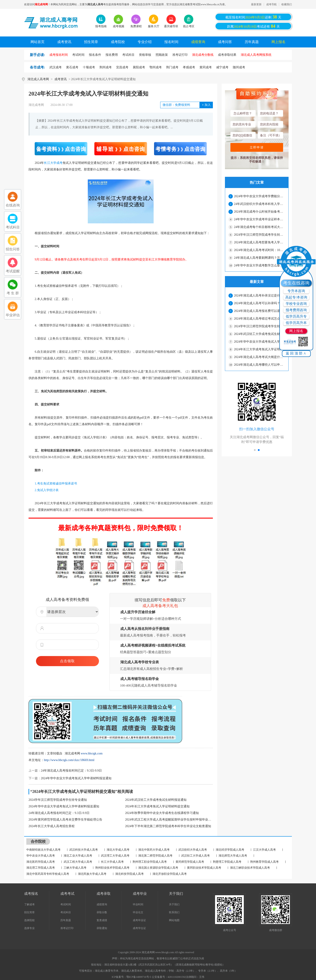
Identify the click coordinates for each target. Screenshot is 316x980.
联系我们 (174, 912)
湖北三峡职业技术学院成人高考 (250, 868)
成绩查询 (198, 42)
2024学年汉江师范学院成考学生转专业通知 (58, 800)
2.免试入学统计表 (44, 490)
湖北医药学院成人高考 (41, 862)
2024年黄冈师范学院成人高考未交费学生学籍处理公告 (65, 820)
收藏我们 (287, 4)
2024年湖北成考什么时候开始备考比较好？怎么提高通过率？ (259, 212)
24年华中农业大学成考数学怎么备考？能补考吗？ (259, 265)
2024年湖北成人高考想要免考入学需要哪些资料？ (259, 242)
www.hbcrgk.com (92, 753)
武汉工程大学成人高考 (78, 862)
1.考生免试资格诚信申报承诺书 (53, 484)
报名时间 (171, 42)
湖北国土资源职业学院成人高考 (158, 868)
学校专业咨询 (296, 304)
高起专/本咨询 (296, 297)
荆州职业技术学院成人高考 (112, 868)
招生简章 (91, 42)
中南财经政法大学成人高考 (43, 850)
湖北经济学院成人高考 (230, 850)
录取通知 (102, 928)
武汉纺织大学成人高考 (193, 850)
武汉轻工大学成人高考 (196, 856)
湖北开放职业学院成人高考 (170, 874)
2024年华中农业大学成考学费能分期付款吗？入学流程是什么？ (259, 196)
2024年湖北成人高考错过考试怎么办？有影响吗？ (259, 319)
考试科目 (66, 912)
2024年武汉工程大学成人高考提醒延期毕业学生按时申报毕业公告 (169, 820)
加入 (206, 105)
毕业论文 (138, 912)
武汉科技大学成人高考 (84, 850)
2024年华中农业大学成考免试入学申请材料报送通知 (76, 778)
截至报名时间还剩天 (253, 17)
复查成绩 (102, 920)
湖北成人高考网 (38, 79)
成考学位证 (139, 928)
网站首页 (38, 42)
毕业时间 (138, 904)
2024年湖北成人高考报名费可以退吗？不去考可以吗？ (259, 311)
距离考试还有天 (253, 26)
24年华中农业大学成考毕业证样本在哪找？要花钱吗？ (259, 219)
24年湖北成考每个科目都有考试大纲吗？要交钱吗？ (259, 227)
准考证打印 (67, 928)
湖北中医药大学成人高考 (154, 850)
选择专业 (29, 928)
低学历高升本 (296, 323)
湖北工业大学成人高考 (78, 856)
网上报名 (278, 42)
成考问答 (225, 42)
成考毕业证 (139, 920)
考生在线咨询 (296, 283)
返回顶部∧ (296, 353)
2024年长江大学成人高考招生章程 (52, 826)
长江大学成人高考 (112, 862)
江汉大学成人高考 (264, 850)
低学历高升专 (296, 316)
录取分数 (102, 912)
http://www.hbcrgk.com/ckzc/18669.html (69, 760)
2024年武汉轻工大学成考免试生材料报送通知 (156, 800)
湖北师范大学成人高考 (233, 856)
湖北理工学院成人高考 (41, 868)
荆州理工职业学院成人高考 (150, 862)
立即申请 (257, 147)
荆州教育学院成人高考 (264, 862)
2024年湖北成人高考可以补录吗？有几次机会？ (259, 303)
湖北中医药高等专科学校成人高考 (48, 874)
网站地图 (174, 920)
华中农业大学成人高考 (41, 856)
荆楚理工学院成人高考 (227, 862)
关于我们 (174, 904)
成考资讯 (64, 42)
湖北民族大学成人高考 (92, 874)
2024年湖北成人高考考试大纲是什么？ (259, 357)
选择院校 (29, 920)
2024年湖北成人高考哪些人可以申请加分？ (259, 365)
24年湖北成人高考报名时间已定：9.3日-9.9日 (71, 771)
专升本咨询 (296, 291)
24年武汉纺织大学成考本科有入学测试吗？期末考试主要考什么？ (259, 204)
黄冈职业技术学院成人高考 (204, 868)
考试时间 (66, 904)
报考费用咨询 (296, 310)
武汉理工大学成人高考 (115, 856)
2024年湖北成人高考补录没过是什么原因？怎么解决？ (259, 296)
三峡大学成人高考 (75, 868)
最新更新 (256, 4)
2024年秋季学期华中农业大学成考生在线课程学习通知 (162, 813)
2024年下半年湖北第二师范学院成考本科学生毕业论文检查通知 (168, 826)
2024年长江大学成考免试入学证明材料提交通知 (157, 806)
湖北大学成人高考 (118, 850)
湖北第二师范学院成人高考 (155, 856)
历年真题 (252, 42)
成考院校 (118, 42)
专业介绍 (145, 42)
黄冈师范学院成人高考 (190, 862)
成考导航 (271, 4)
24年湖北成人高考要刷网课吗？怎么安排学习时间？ (259, 258)
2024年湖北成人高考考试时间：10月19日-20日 (259, 250)
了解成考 (29, 904)
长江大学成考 (53, 163)
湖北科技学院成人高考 (129, 874)
